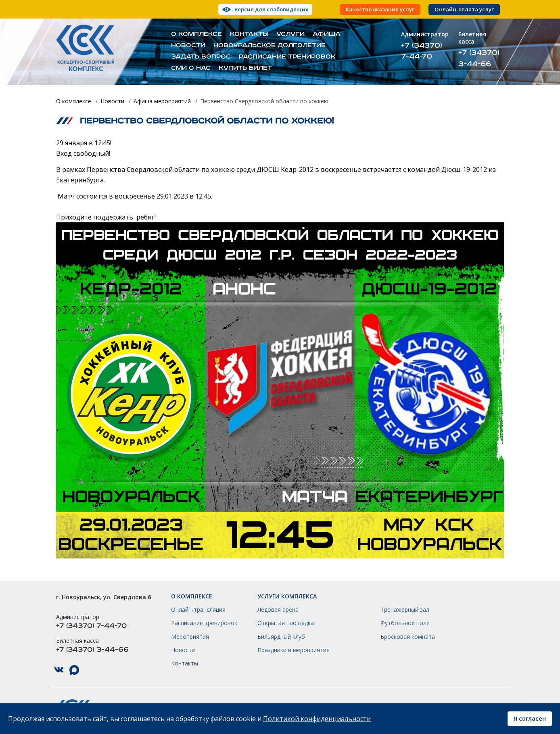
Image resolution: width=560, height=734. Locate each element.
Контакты (249, 34)
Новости (188, 46)
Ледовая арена (278, 610)
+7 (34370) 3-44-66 (479, 58)
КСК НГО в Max (74, 670)
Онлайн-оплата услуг (464, 9)
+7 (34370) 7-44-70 (422, 51)
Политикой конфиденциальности (317, 719)
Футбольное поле (405, 623)
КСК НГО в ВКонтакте (59, 670)
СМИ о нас (191, 68)
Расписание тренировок (287, 57)
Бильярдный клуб (281, 637)
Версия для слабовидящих (271, 9)
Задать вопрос (201, 57)
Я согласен (530, 718)
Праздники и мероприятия (294, 650)
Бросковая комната (408, 637)
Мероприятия (190, 637)
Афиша (327, 34)
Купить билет (245, 68)
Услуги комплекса (287, 596)
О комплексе (196, 34)
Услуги (290, 34)
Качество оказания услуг (380, 9)
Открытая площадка (286, 623)
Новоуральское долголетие (270, 46)
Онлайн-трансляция (198, 610)
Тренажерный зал (405, 610)
